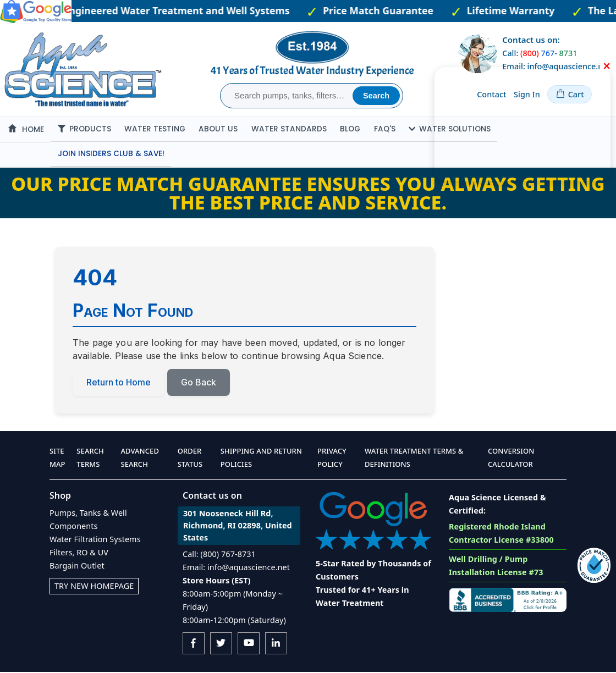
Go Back (199, 383)
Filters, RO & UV (79, 553)
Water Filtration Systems (95, 540)
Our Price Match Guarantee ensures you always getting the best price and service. (308, 194)
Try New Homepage (94, 587)
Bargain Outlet (77, 567)
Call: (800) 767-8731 (219, 555)
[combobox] (288, 96)
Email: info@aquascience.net (236, 568)
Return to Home (119, 383)
